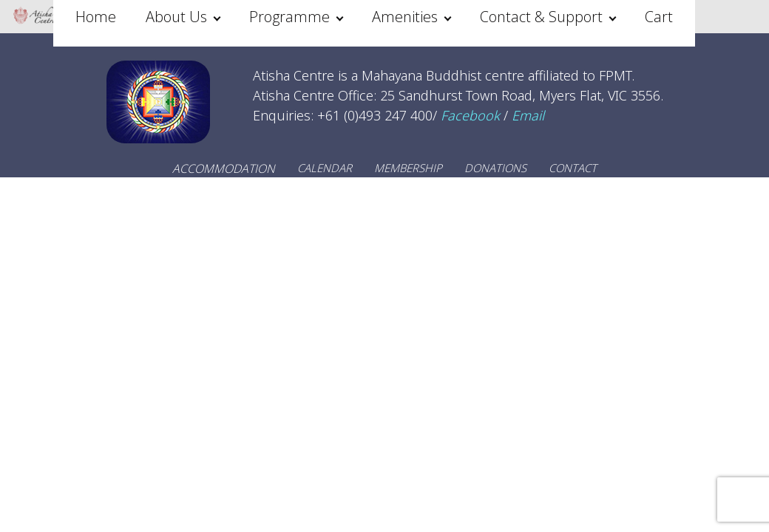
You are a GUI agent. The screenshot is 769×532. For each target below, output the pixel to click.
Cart (659, 17)
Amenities (405, 17)
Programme (289, 17)
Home (96, 17)
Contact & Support (541, 17)
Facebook (470, 115)
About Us (176, 17)
